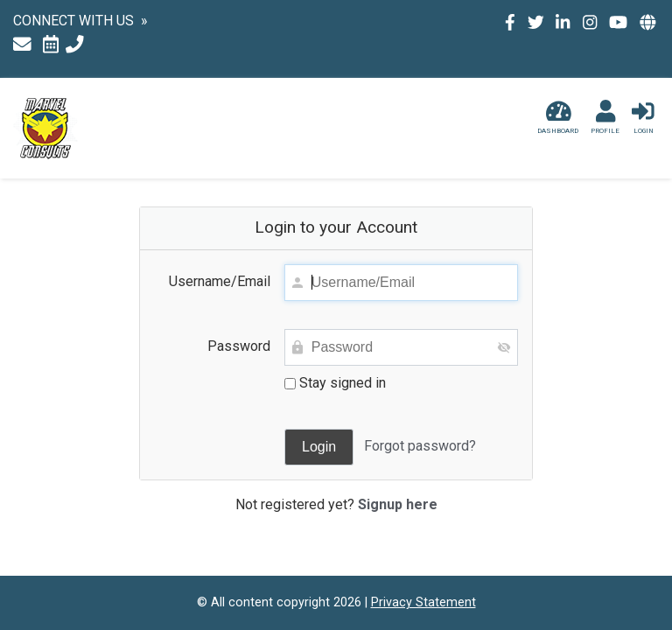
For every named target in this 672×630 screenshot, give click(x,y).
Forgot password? (420, 446)
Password (239, 346)
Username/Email (220, 281)
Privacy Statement (423, 602)
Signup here (398, 504)
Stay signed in (335, 383)
